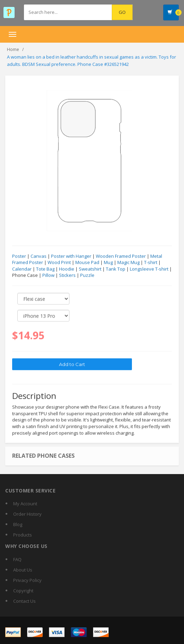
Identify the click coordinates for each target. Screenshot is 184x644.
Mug (108, 263)
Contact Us (24, 601)
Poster (19, 256)
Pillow (48, 275)
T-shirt (151, 263)
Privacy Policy (27, 580)
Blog (18, 524)
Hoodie (67, 269)
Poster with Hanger (71, 256)
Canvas (39, 256)
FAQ (17, 559)
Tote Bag (45, 269)
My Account (25, 504)
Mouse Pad (87, 263)
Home (13, 49)
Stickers (67, 275)
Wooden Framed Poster (121, 256)
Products (23, 535)
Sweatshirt (90, 269)
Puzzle (87, 275)
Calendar (22, 269)
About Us (23, 570)
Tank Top (116, 269)
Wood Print (59, 263)
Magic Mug (128, 263)
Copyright (23, 591)
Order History (27, 514)
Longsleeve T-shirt (149, 269)
